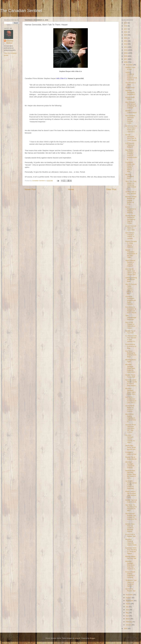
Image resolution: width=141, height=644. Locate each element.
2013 (126, 41)
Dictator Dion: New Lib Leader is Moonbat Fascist (130, 528)
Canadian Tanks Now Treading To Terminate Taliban (131, 551)
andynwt (77, 638)
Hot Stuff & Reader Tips (130, 590)
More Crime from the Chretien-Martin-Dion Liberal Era (131, 129)
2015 (126, 35)
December (130, 65)
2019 (126, 26)
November (130, 595)
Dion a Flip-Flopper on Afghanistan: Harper (131, 325)
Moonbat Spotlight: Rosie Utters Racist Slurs (131, 391)
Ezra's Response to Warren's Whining (131, 210)
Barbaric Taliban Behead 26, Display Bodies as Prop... (131, 200)
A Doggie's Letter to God (131, 453)
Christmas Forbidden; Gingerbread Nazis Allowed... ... (131, 300)
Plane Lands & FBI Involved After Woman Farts (131, 494)
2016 (126, 32)
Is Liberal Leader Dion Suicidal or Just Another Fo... (131, 339)
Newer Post (30, 189)
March (128, 619)
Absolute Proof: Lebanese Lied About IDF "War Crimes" (131, 428)
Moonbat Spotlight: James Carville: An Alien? (130, 439)
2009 (126, 53)
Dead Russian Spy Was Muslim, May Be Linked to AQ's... (131, 474)
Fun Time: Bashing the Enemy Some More (131, 354)
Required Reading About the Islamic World (131, 542)
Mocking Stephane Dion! (130, 176)
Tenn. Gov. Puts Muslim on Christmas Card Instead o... (131, 185)
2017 (126, 29)
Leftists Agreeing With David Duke (131, 279)
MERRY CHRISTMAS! (131, 112)
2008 (126, 56)
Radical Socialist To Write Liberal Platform (131, 244)
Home (71, 189)
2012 (126, 44)
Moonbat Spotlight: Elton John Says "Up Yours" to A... (131, 565)
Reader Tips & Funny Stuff (130, 376)
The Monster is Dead (131, 84)
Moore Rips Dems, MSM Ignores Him (131, 447)
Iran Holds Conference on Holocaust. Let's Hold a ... (131, 400)
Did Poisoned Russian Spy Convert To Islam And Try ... (131, 517)
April (128, 616)
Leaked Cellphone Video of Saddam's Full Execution (131, 76)
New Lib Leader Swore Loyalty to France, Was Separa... (131, 383)
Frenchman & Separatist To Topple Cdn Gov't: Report (131, 310)
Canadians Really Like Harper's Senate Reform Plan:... (130, 167)
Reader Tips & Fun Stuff (130, 332)
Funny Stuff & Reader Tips (130, 535)
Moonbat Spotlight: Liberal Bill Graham (130, 465)
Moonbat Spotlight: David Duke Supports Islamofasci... (131, 368)
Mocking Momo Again (131, 361)
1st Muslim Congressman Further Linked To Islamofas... (131, 485)
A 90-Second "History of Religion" (130, 145)
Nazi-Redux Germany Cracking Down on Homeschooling (131, 155)
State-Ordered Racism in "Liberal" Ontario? (130, 263)
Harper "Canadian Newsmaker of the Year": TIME (131, 254)
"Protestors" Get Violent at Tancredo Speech (131, 583)
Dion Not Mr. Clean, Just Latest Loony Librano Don (131, 272)
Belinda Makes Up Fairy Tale (131, 557)
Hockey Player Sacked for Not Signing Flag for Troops (130, 219)
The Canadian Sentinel (21, 11)
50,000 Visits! (130, 88)
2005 (126, 629)
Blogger (92, 638)
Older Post (111, 189)
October (129, 598)
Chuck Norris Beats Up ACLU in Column (130, 409)
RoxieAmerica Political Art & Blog (131, 346)
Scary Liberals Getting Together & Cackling (130, 575)
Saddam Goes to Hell (130, 68)
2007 (126, 59)
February (129, 622)
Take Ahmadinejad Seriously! (131, 317)
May (127, 613)
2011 (126, 47)
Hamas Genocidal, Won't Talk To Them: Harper (131, 137)
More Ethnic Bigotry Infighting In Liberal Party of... (131, 418)
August (128, 604)
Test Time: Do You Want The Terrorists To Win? (131, 508)
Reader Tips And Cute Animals (131, 501)
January (129, 625)
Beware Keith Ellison (130, 98)
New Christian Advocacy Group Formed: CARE (130, 119)
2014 (126, 38)
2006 (126, 62)
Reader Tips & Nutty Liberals (131, 458)
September (130, 601)
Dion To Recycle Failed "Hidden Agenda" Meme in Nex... (131, 289)
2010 (126, 50)
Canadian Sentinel (10, 42)
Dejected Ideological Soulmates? (130, 92)
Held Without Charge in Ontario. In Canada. (130, 236)
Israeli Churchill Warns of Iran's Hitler (131, 228)
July (127, 607)
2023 (126, 23)
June (128, 610)
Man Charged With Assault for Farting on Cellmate (131, 105)
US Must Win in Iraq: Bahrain (131, 193)
